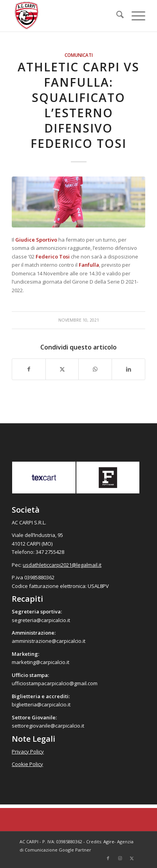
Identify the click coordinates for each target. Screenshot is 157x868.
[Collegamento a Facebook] (108, 858)
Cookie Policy (27, 764)
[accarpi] (65, 16)
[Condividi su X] (62, 369)
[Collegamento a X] (132, 858)
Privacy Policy (28, 752)
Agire (109, 842)
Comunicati (79, 55)
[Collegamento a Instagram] (120, 858)
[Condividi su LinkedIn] (128, 369)
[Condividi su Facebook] (29, 369)
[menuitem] (116, 16)
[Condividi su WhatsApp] (95, 369)
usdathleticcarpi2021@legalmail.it (62, 565)
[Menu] (134, 16)
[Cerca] (116, 16)
